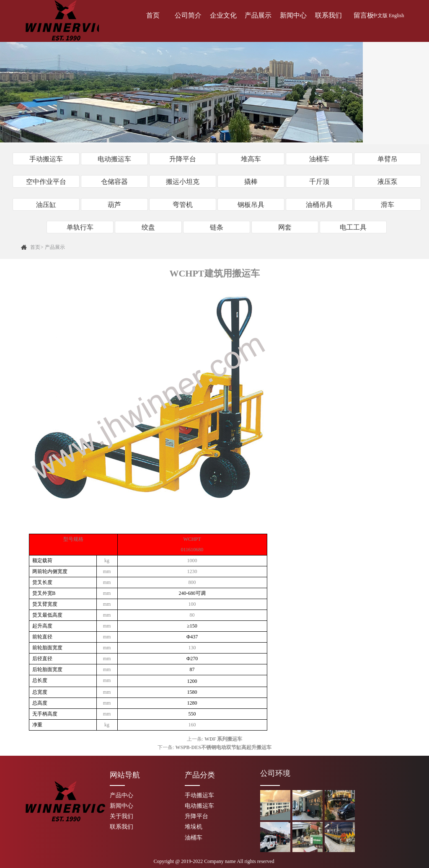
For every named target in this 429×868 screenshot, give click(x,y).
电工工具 (353, 227)
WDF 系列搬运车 (224, 738)
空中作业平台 (46, 182)
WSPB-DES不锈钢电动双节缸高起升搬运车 (223, 747)
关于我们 (121, 816)
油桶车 (319, 159)
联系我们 (328, 15)
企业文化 (223, 15)
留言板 (364, 15)
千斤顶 (319, 182)
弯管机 (183, 204)
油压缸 (46, 204)
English (397, 15)
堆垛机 (194, 826)
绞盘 (148, 227)
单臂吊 (388, 159)
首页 (153, 15)
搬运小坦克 (183, 182)
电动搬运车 (114, 159)
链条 (217, 227)
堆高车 (251, 159)
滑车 (388, 204)
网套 (285, 227)
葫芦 (114, 204)
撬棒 (251, 182)
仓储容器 (114, 182)
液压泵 (388, 182)
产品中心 (121, 794)
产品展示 (258, 15)
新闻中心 (293, 15)
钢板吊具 (251, 204)
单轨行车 (80, 227)
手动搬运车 (46, 159)
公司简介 (188, 15)
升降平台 (183, 159)
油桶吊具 (319, 204)
